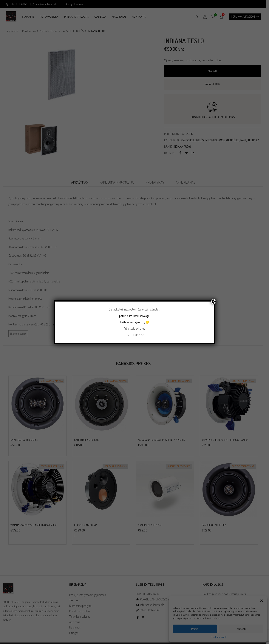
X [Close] (214, 302)
